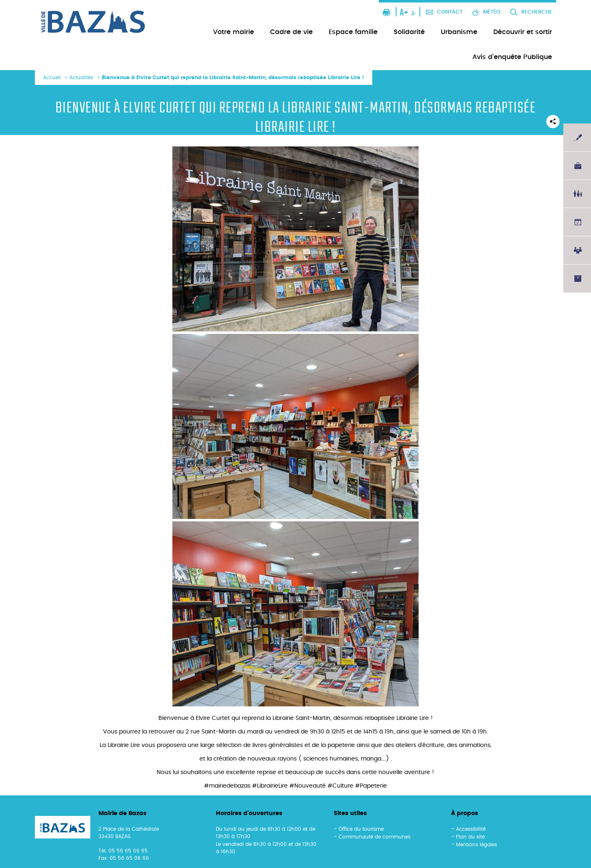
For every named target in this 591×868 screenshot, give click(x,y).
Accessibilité (471, 829)
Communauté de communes (375, 837)
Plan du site (470, 837)
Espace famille (353, 32)
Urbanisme (459, 32)
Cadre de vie (291, 32)
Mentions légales (476, 845)
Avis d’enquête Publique (512, 57)
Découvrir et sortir (523, 32)
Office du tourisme (361, 829)
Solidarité (409, 32)
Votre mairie (234, 32)
